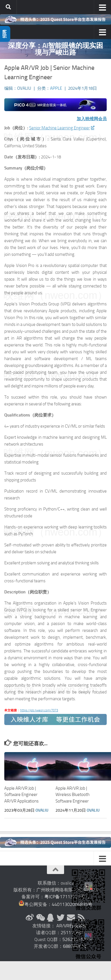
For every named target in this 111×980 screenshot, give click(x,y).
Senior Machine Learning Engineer (62, 128)
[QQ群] (50, 918)
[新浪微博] (30, 918)
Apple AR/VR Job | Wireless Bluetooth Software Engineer (73, 795)
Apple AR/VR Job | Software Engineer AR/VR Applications (21, 795)
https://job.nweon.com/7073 (39, 710)
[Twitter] (61, 918)
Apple (56, 88)
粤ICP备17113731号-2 (67, 897)
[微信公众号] (40, 918)
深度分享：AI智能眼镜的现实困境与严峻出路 (55, 49)
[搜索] (8, 7)
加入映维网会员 (92, 119)
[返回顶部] (55, 870)
